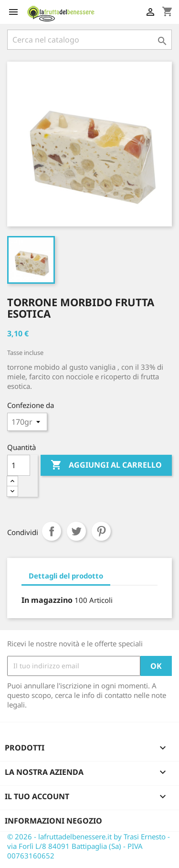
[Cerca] (89, 40)
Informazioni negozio (53, 821)
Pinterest (101, 531)
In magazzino (47, 600)
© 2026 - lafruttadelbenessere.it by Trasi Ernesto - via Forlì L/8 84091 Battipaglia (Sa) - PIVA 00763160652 (89, 846)
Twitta (76, 531)
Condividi (52, 531)
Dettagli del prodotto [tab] (66, 576)
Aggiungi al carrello (106, 465)
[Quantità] (19, 465)
